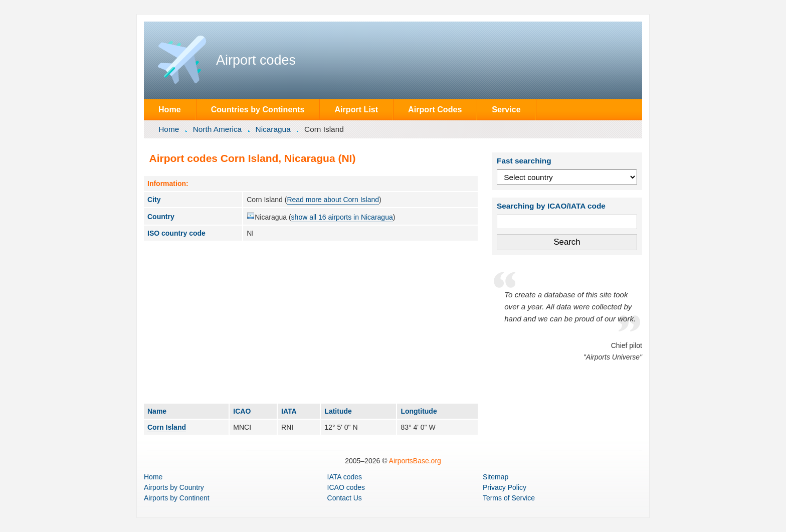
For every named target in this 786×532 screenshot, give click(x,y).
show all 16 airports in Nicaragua (342, 217)
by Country (174, 487)
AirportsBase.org (415, 461)
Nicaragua (273, 129)
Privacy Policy (505, 487)
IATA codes (345, 477)
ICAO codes (346, 487)
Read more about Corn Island (333, 200)
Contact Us (345, 498)
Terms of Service (509, 498)
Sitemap (496, 477)
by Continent (177, 498)
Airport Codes (435, 109)
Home (170, 109)
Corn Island (167, 427)
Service (506, 109)
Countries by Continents (258, 109)
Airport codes (256, 60)
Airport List (356, 109)
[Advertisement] (311, 322)
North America (218, 129)
